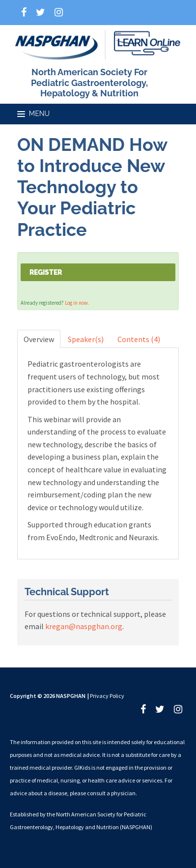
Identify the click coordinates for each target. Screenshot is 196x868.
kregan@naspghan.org (84, 626)
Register (46, 272)
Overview (39, 339)
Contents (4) (139, 339)
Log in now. (77, 303)
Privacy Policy (107, 696)
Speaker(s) (86, 339)
